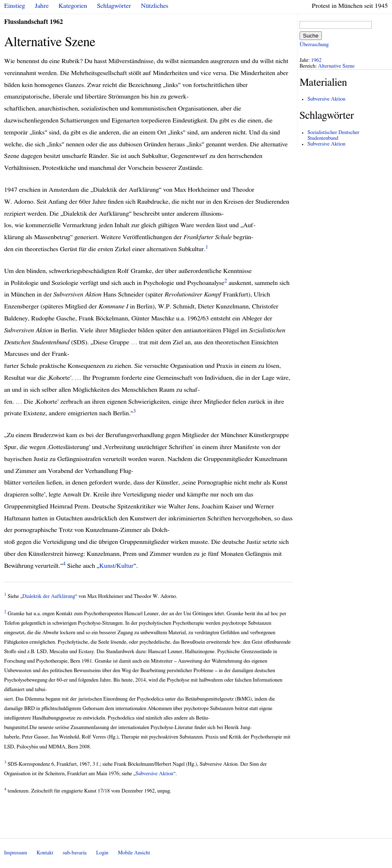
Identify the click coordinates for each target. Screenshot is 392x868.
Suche (311, 36)
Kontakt (45, 853)
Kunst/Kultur (117, 566)
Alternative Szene (337, 66)
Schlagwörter (114, 6)
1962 (316, 60)
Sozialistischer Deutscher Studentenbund (333, 135)
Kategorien (73, 6)
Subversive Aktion (154, 774)
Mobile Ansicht (134, 853)
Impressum (16, 853)
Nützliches (155, 6)
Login (102, 853)
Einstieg (15, 6)
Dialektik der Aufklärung (49, 596)
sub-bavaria (74, 853)
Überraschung (314, 45)
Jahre (42, 6)
